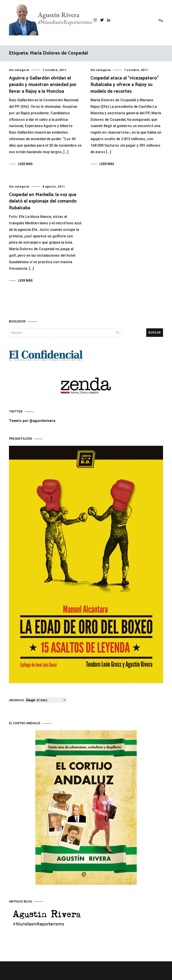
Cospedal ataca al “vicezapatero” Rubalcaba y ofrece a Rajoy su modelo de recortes (125, 85)
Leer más (25, 164)
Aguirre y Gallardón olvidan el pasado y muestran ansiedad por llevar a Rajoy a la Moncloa (43, 85)
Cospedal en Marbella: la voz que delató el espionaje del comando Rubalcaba (43, 202)
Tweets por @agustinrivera (32, 421)
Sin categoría (19, 70)
